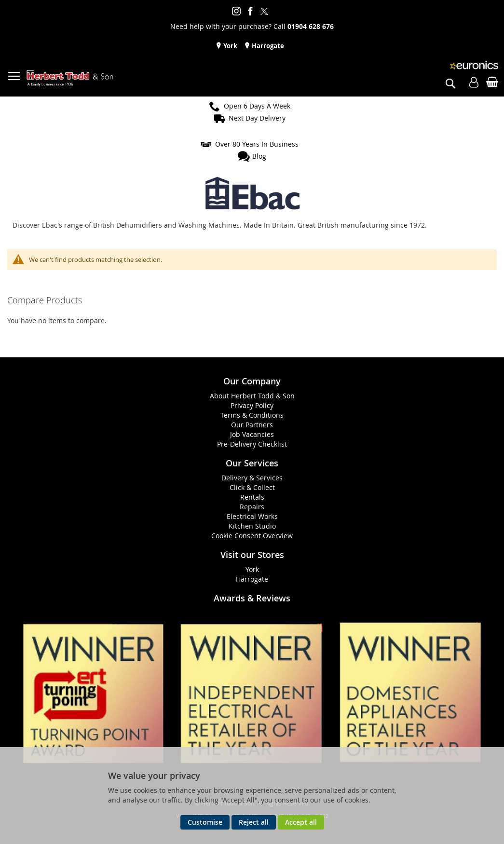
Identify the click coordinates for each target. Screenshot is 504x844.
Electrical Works (252, 516)
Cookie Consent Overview (252, 536)
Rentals (252, 497)
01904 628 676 (311, 26)
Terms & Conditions (252, 415)
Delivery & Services (252, 478)
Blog (259, 156)
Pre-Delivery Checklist (252, 444)
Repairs (252, 507)
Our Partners (252, 425)
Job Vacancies (252, 434)
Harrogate (267, 46)
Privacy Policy (252, 405)
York (230, 46)
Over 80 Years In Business (257, 144)
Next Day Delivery (257, 118)
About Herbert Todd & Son (252, 396)
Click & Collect (252, 487)
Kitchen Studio (252, 526)
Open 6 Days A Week (257, 106)
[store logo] (70, 78)
